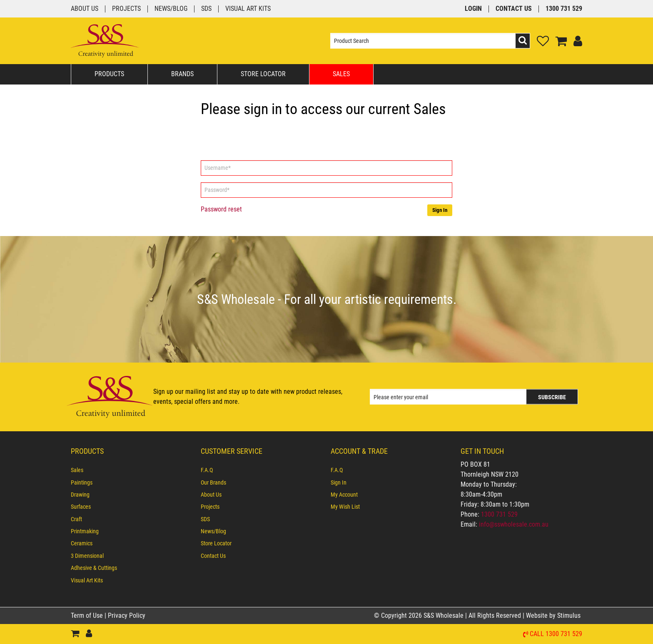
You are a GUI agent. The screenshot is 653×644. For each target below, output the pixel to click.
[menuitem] (132, 470)
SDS (206, 9)
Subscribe (552, 397)
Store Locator (263, 74)
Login (473, 9)
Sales (341, 74)
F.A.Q (207, 470)
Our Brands (213, 482)
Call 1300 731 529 (556, 634)
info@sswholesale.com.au (514, 524)
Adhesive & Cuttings (94, 568)
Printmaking (85, 531)
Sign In (440, 210)
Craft (76, 519)
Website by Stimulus (554, 615)
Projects (126, 9)
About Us (85, 9)
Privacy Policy (127, 615)
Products (109, 74)
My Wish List (345, 507)
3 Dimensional (87, 556)
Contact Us (514, 9)
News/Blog (171, 9)
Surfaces (81, 507)
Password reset (221, 209)
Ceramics (82, 543)
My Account (344, 495)
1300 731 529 (564, 9)
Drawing (80, 495)
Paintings (82, 482)
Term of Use (88, 615)
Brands (182, 74)
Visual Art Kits (248, 9)
